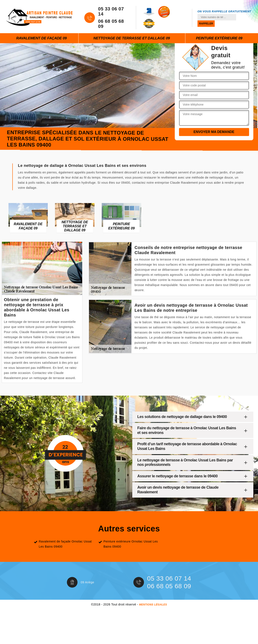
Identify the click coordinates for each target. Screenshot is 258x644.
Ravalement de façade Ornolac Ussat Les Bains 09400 (65, 544)
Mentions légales (153, 605)
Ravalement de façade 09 (41, 38)
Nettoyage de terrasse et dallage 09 (132, 38)
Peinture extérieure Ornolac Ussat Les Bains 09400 (131, 544)
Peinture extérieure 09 (219, 38)
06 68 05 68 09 (111, 24)
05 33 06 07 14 (111, 11)
